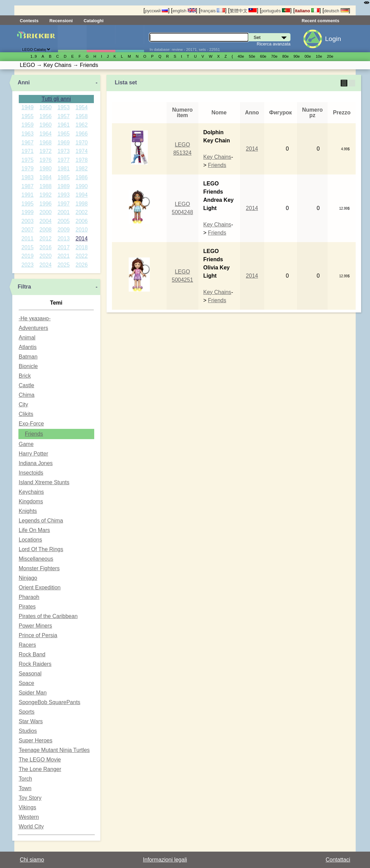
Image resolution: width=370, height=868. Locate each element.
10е (319, 56)
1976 (46, 160)
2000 (46, 212)
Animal (27, 338)
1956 (46, 116)
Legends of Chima (41, 521)
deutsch (336, 11)
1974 (82, 151)
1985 (63, 177)
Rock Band (32, 654)
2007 (28, 230)
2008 (46, 230)
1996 (46, 204)
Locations (31, 540)
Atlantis (28, 347)
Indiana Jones (36, 463)
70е (274, 56)
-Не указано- (35, 318)
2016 (46, 247)
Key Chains (217, 157)
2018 (82, 247)
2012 (46, 239)
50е (252, 56)
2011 (28, 239)
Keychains (31, 492)
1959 (28, 125)
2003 (28, 221)
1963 (28, 134)
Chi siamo (32, 860)
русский (156, 11)
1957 (63, 116)
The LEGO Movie (40, 760)
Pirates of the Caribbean (48, 616)
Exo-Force (31, 424)
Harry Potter (33, 454)
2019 (28, 256)
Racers (27, 645)
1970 (82, 143)
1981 (63, 169)
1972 (46, 151)
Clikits (26, 414)
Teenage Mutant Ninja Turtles (54, 750)
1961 (63, 125)
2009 (63, 230)
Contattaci (338, 860)
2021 (63, 256)
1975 (28, 160)
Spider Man (33, 693)
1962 (82, 125)
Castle (26, 385)
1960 (46, 125)
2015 (28, 247)
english (184, 11)
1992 (46, 195)
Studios (28, 731)
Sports (27, 712)
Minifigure (101, 39)
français (213, 11)
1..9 (34, 56)
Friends (34, 434)
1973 (63, 151)
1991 (28, 195)
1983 (28, 177)
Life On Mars (34, 530)
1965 (63, 134)
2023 (28, 265)
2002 (82, 212)
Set (72, 39)
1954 (82, 107)
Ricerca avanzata (274, 44)
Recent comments (321, 21)
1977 (63, 160)
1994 (82, 195)
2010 (82, 230)
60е (263, 56)
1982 (82, 169)
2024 (46, 265)
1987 (28, 186)
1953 (63, 107)
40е (241, 56)
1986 (82, 177)
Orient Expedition (40, 587)
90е (297, 56)
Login (333, 39)
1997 (63, 204)
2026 (82, 265)
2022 (82, 256)
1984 (46, 177)
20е (330, 56)
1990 (82, 186)
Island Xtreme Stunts (44, 482)
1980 (46, 169)
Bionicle (28, 366)
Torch (25, 779)
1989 (63, 186)
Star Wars (31, 721)
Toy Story (30, 798)
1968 (46, 143)
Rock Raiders (35, 664)
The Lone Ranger (40, 769)
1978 (82, 160)
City (24, 404)
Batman (28, 357)
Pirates (27, 607)
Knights (28, 511)
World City (31, 827)
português (276, 11)
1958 (82, 116)
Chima (27, 395)
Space (26, 683)
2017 (63, 247)
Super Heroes (36, 740)
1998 (82, 204)
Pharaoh (29, 597)
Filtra (24, 287)
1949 (28, 107)
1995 (28, 204)
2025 (63, 265)
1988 (46, 186)
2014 (82, 239)
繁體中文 (243, 11)
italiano (307, 11)
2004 (46, 221)
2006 (82, 221)
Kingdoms (31, 501)
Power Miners (35, 626)
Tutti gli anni (56, 99)
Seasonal (30, 674)
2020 (46, 256)
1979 (28, 169)
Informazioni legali (165, 860)
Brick (25, 376)
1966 (82, 134)
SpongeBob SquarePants (50, 702)
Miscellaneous (36, 559)
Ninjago (28, 578)
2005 (63, 221)
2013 (63, 239)
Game (26, 444)
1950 (46, 107)
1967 (28, 143)
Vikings (27, 807)
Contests (29, 21)
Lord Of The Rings (41, 549)
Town (25, 788)
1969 (63, 143)
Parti (130, 39)
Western (29, 817)
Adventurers (33, 328)
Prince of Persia (38, 635)
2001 (63, 212)
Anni (24, 82)
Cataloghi (94, 21)
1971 (28, 151)
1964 (46, 134)
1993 (63, 195)
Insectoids (31, 473)
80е (286, 56)
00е (308, 56)
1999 (28, 212)
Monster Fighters (39, 568)
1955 (28, 116)
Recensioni (61, 21)
